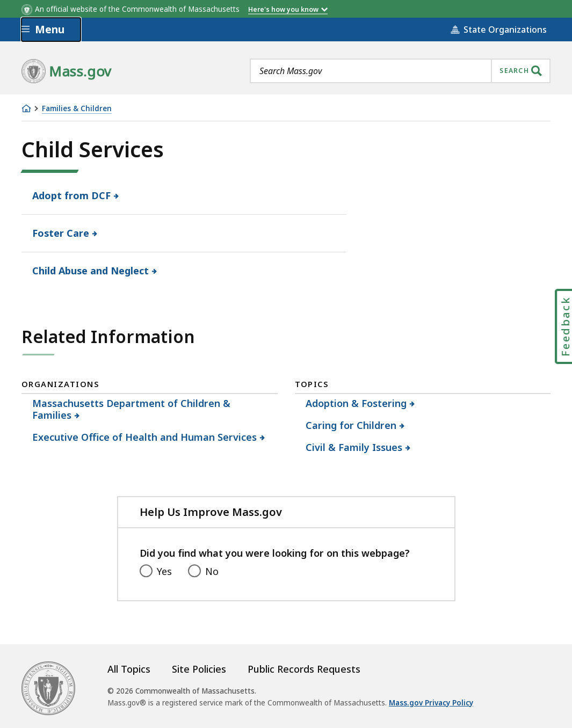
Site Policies (199, 669)
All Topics (129, 669)
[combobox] (400, 71)
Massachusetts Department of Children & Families (131, 409)
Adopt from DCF (72, 195)
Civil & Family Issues (354, 447)
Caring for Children (351, 425)
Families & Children (77, 109)
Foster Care (61, 233)
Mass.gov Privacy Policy (431, 703)
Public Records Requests (304, 669)
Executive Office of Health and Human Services (145, 437)
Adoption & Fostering (356, 403)
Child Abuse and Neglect (91, 271)
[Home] (26, 108)
